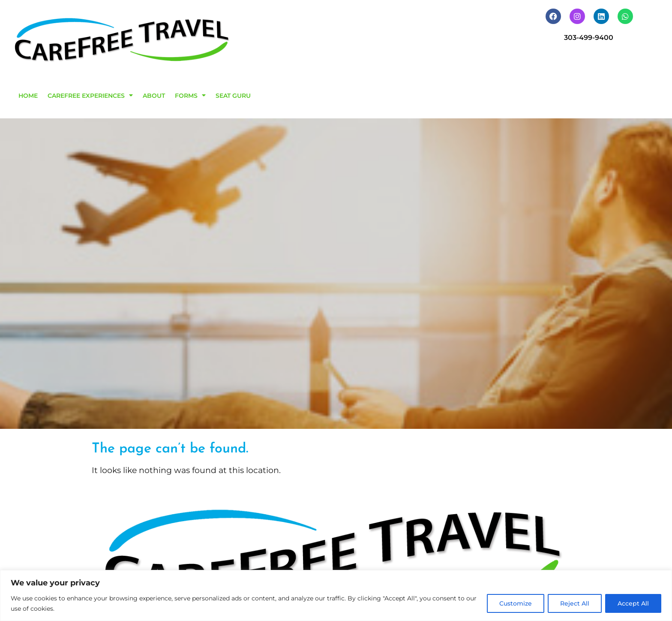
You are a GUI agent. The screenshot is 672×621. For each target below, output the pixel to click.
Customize (516, 603)
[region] (336, 595)
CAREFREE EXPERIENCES (90, 95)
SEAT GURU (233, 96)
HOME (28, 96)
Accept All (633, 603)
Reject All (575, 603)
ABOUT (154, 96)
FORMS (190, 95)
